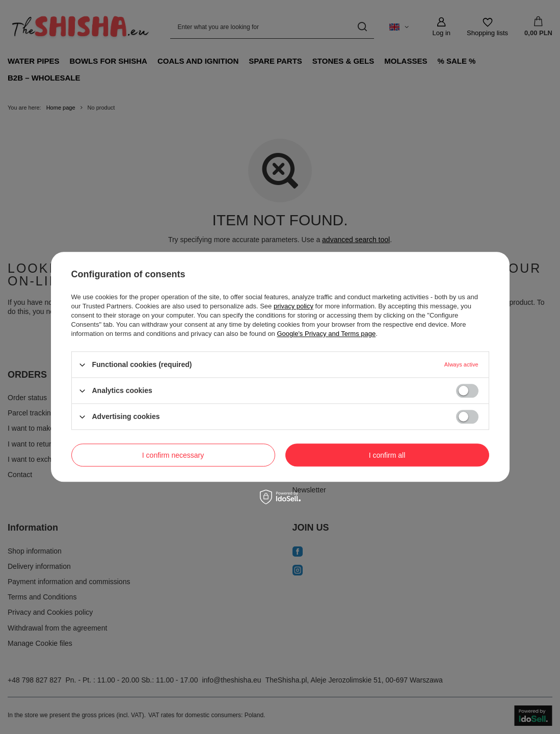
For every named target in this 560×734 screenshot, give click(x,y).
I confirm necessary (173, 455)
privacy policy (294, 306)
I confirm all (387, 455)
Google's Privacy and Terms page (326, 334)
